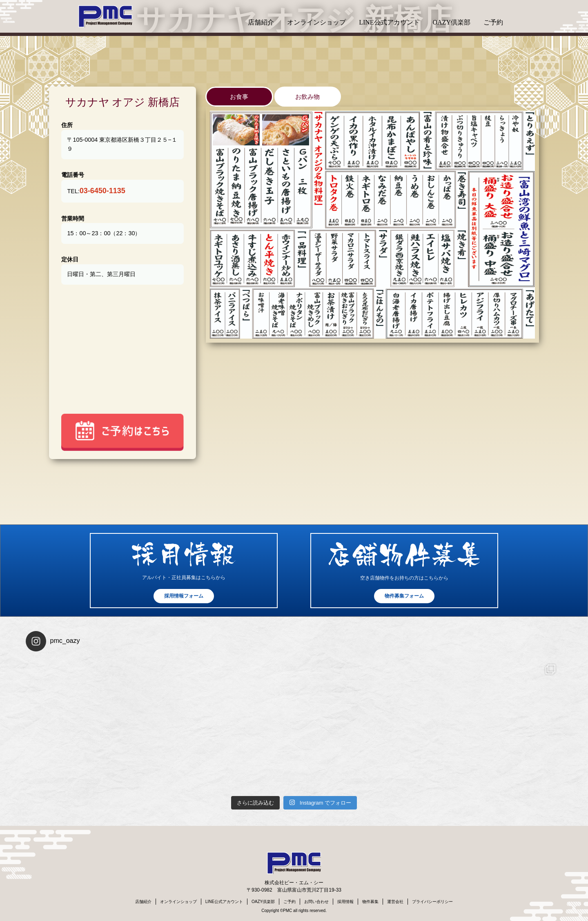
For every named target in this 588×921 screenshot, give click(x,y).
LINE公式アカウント (389, 22)
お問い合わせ (316, 902)
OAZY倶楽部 (452, 22)
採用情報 (345, 902)
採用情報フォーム (184, 596)
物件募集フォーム (404, 596)
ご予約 (493, 22)
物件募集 (370, 902)
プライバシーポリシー (432, 902)
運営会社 (395, 902)
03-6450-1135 (102, 191)
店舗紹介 (261, 22)
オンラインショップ (316, 22)
